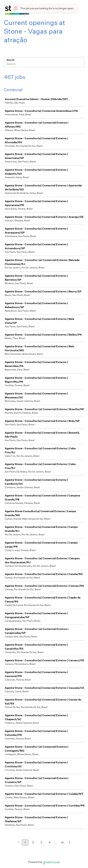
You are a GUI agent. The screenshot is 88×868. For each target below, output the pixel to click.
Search (10, 60)
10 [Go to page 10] (62, 842)
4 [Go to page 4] (50, 842)
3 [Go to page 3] (41, 842)
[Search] (44, 64)
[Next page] (70, 843)
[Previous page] (19, 843)
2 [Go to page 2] (33, 842)
